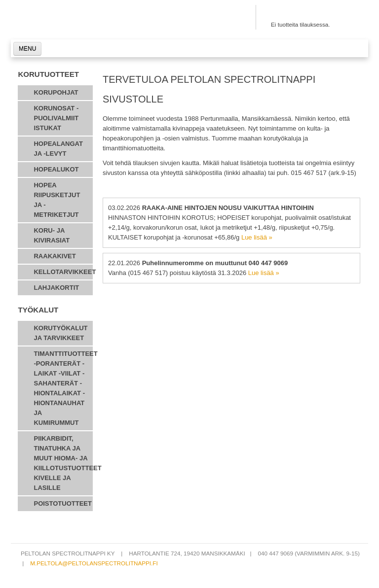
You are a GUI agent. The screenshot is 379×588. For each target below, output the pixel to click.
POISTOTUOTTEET (63, 503)
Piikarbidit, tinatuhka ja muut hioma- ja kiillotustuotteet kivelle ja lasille (63, 463)
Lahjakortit (56, 288)
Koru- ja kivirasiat (52, 235)
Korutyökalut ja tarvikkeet (60, 333)
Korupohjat (56, 92)
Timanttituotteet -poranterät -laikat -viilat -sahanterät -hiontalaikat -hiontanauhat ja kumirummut (63, 388)
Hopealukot (56, 169)
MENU (27, 49)
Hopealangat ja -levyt (58, 149)
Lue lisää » (257, 237)
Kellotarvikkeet (63, 272)
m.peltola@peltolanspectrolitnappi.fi (94, 563)
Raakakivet (55, 256)
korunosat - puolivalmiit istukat (56, 118)
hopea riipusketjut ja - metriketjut (57, 200)
